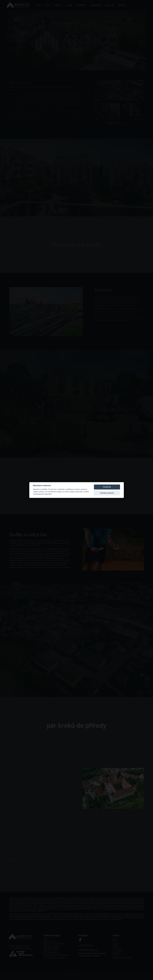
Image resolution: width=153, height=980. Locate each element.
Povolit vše (107, 487)
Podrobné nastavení (107, 493)
